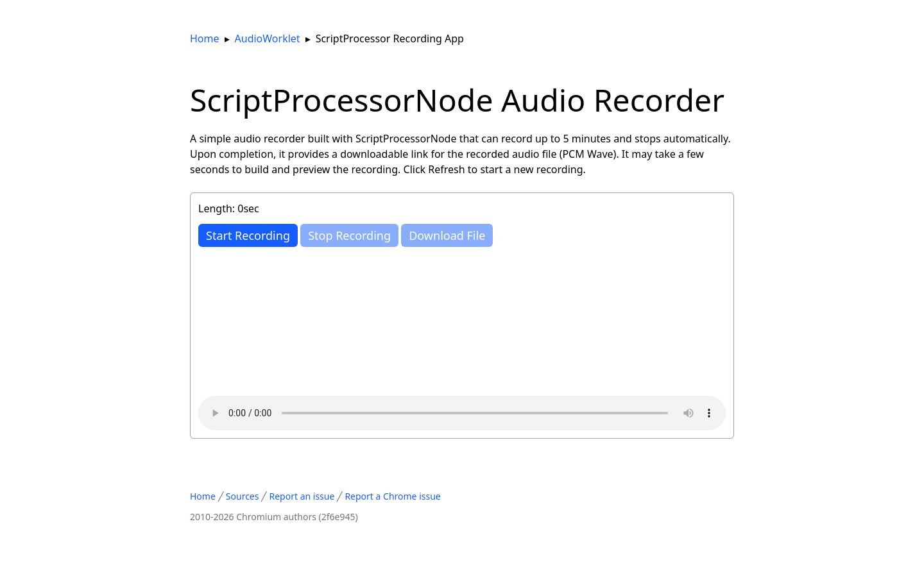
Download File (447, 235)
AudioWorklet (268, 38)
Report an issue (302, 496)
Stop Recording (349, 235)
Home (205, 38)
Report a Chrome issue (392, 496)
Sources (243, 496)
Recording (248, 235)
